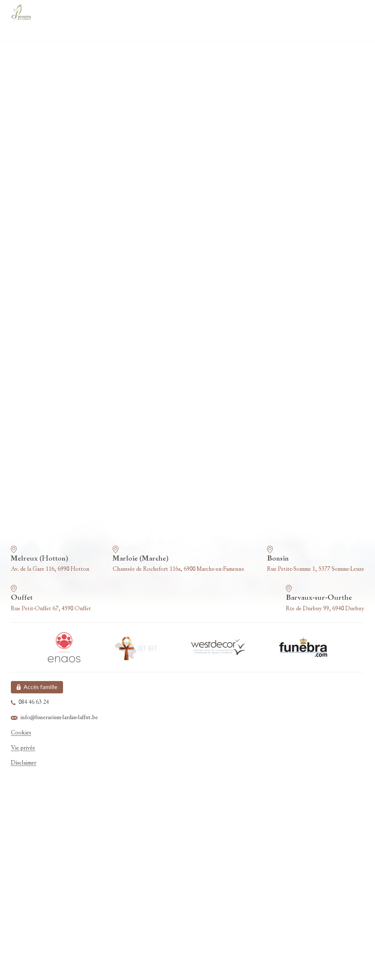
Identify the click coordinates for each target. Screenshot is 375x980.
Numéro (203, 234)
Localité (203, 273)
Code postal (47, 273)
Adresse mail (47, 195)
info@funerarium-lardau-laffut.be (201, 433)
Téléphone (206, 195)
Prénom (203, 156)
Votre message (50, 312)
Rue (36, 234)
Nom (37, 156)
